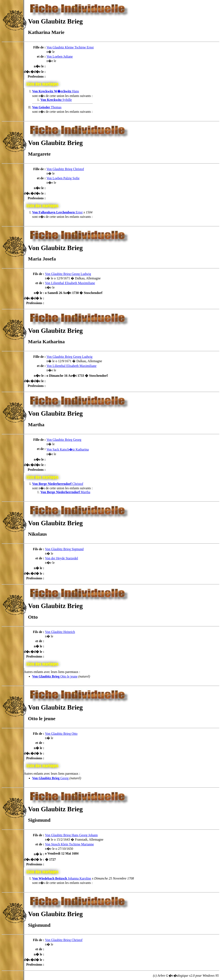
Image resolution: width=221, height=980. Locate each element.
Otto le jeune (55, 676)
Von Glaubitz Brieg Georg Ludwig (68, 274)
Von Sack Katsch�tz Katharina (68, 449)
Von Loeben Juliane (60, 56)
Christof (58, 484)
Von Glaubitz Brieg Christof (65, 169)
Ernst (57, 212)
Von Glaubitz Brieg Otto (61, 734)
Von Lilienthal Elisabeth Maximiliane (70, 283)
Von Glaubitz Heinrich (60, 632)
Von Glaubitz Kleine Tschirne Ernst (70, 47)
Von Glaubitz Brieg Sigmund (64, 549)
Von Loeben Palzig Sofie (63, 178)
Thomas (47, 107)
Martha (65, 492)
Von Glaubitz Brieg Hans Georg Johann (71, 835)
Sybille (56, 100)
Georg (50, 778)
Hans (56, 91)
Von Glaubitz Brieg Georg (64, 440)
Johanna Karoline (62, 878)
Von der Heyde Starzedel (62, 558)
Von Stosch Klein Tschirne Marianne (70, 844)
